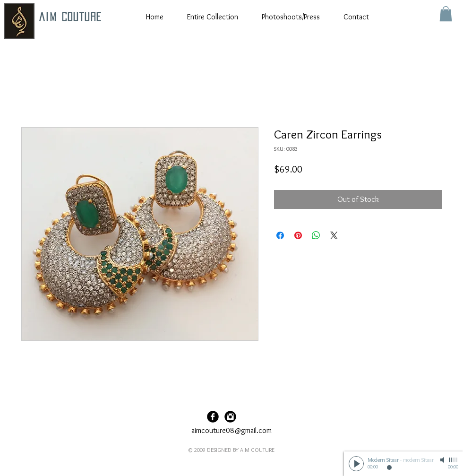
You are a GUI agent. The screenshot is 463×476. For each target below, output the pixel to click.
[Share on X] (334, 235)
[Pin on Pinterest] (298, 235)
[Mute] (443, 460)
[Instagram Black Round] (230, 417)
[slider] (454, 460)
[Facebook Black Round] (213, 417)
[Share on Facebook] (280, 235)
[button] (446, 14)
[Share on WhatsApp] (316, 235)
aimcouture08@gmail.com (231, 430)
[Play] (356, 464)
